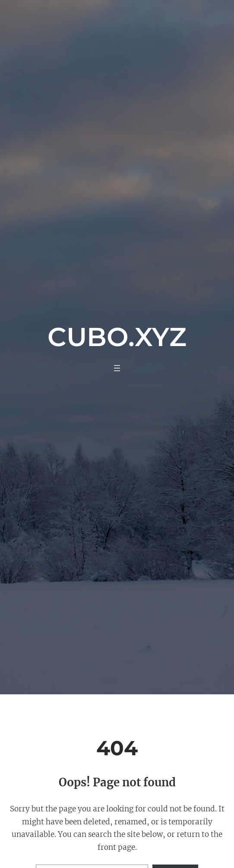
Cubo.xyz (117, 337)
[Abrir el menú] (117, 368)
